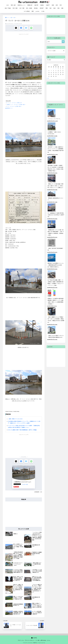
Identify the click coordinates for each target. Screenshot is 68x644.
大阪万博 (36, 5)
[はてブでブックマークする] (26, 28)
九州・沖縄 (22, 8)
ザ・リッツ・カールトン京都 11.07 (14, 103)
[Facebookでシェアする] (21, 28)
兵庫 (57, 5)
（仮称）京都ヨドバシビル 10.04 (15, 419)
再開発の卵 (30, 5)
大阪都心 (42, 5)
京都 (41, 492)
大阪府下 (48, 5)
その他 (43, 11)
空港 (58, 8)
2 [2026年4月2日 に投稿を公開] (56, 69)
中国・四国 (15, 8)
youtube (37, 11)
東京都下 (42, 8)
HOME (34, 638)
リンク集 (37, 640)
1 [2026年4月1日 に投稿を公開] (54, 69)
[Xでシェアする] (16, 28)
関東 (47, 8)
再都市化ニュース (21, 5)
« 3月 (48, 78)
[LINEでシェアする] (31, 28)
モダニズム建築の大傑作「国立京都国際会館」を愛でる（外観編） (23, 430)
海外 (51, 8)
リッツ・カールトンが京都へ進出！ (14, 106)
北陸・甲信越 (8, 8)
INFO (8, 5)
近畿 (53, 5)
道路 (62, 8)
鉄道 (54, 8)
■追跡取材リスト (9, 108)
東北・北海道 (29, 8)
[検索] (63, 42)
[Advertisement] (24, 45)
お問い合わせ (43, 640)
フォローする (16, 484)
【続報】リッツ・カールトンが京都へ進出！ (16, 105)
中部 (61, 5)
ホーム (49, 640)
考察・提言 (13, 5)
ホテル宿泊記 (27, 11)
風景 (33, 11)
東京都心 (36, 8)
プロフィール (21, 640)
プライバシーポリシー (30, 640)
